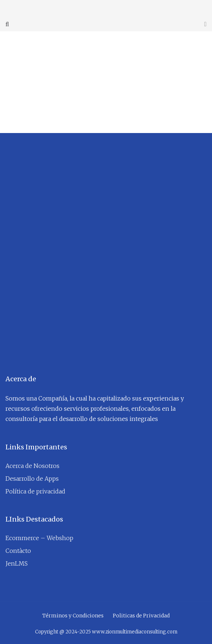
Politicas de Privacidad (141, 616)
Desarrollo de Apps (32, 479)
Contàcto (18, 551)
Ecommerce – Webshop (39, 538)
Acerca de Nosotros (32, 466)
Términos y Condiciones (73, 616)
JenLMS (17, 563)
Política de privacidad (35, 491)
